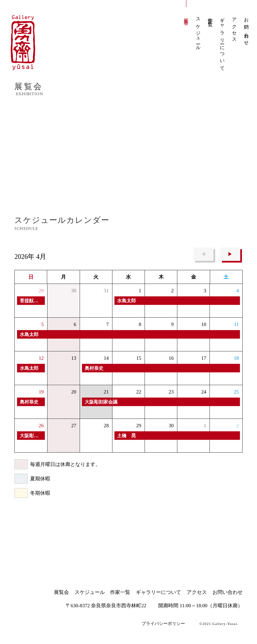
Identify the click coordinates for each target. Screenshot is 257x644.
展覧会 (186, 17)
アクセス (234, 28)
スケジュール (198, 32)
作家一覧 (210, 17)
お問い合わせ (246, 29)
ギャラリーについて (222, 42)
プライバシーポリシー (163, 623)
